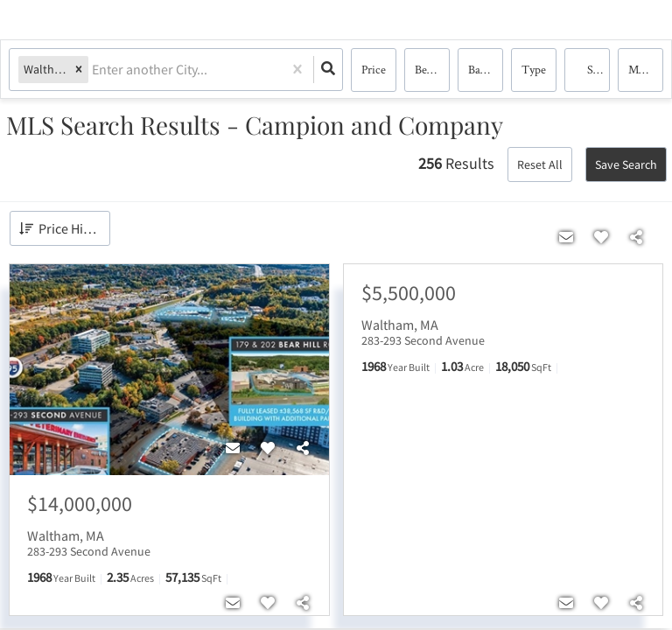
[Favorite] (268, 449)
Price (374, 70)
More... (645, 70)
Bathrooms (486, 70)
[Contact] (233, 449)
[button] (79, 70)
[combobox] (93, 70)
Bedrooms (432, 70)
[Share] (303, 449)
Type (534, 70)
